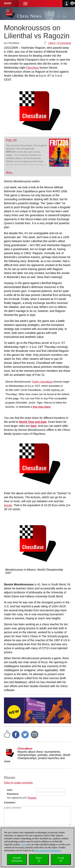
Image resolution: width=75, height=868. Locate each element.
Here (24, 844)
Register (32, 798)
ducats (8, 505)
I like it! (52, 43)
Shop (8, 3)
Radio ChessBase (42, 382)
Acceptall (61, 859)
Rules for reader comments (18, 783)
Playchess (33, 68)
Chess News (29, 16)
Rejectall (39, 859)
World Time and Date (33, 422)
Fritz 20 (11, 140)
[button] (25, 3)
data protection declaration (48, 850)
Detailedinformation (17, 859)
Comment (9, 803)
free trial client (42, 407)
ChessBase (25, 749)
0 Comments (64, 43)
